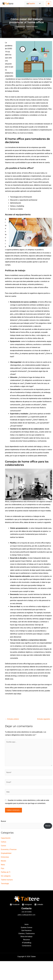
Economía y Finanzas (9, 849)
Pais (3, 868)
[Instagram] (27, 905)
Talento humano (32, 27)
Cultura (4, 842)
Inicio (27, 924)
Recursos (26, 940)
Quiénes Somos (26, 927)
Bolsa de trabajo (26, 937)
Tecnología (5, 884)
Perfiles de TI (6, 872)
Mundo (3, 861)
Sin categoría (6, 876)
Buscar (3, 821)
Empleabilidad (6, 853)
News (3, 865)
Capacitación (20, 27)
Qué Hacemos (26, 930)
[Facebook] (15, 905)
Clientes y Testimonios (26, 934)
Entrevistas (5, 857)
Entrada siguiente (45, 719)
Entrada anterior (12, 719)
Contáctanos (27, 946)
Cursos (3, 846)
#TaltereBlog (27, 943)
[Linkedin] (39, 905)
